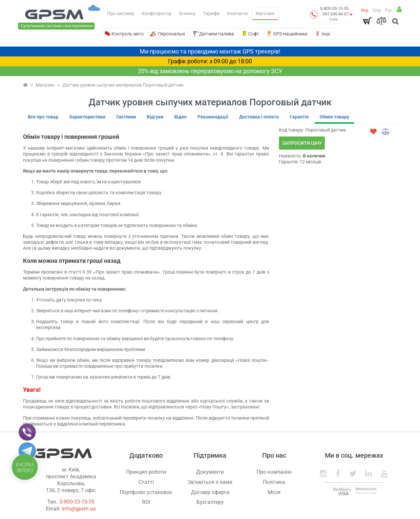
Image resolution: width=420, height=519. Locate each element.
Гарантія (299, 117)
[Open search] (395, 22)
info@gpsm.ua (79, 509)
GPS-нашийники (290, 34)
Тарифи (211, 13)
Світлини (126, 117)
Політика (274, 482)
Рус (389, 10)
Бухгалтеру (210, 502)
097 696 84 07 (336, 14)
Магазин (265, 13)
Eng (377, 10)
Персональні (171, 34)
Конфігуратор (157, 13)
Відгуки (155, 117)
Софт (253, 34)
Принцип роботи (146, 472)
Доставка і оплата (259, 117)
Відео (180, 117)
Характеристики (87, 117)
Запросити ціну (302, 143)
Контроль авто (128, 34)
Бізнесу (187, 13)
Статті (146, 482)
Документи (210, 472)
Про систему (121, 13)
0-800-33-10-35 (334, 8)
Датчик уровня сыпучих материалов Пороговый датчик (123, 85)
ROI (146, 502)
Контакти (237, 13)
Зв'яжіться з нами (210, 482)
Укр (365, 10)
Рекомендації (213, 117)
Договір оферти (210, 492)
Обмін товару (334, 117)
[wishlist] (373, 132)
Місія (274, 492)
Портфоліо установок (146, 492)
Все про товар (43, 117)
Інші (326, 34)
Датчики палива (217, 34)
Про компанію (274, 472)
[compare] (386, 132)
